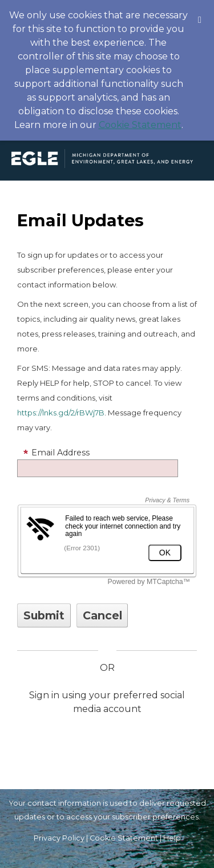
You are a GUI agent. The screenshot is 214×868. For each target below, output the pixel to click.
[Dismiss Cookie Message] (200, 11)
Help (172, 838)
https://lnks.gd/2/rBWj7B (61, 413)
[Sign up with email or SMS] (44, 615)
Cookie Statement (140, 125)
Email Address (56, 453)
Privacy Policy (59, 838)
